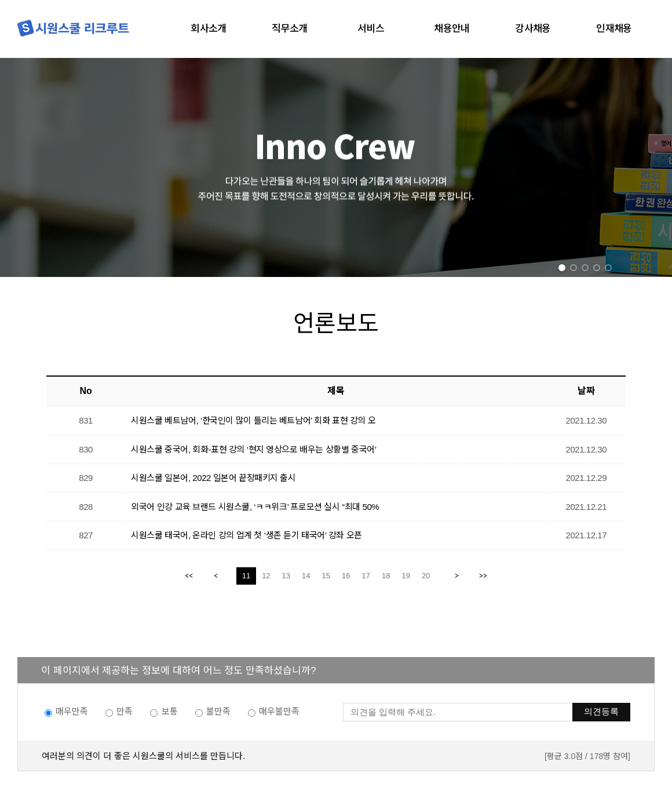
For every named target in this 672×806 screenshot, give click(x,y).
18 (386, 576)
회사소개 (209, 29)
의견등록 (601, 711)
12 (266, 576)
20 (426, 576)
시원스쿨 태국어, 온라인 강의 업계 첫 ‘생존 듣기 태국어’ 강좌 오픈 (246, 535)
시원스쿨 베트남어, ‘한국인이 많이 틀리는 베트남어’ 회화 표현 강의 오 (253, 420)
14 (306, 576)
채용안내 (452, 29)
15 (326, 576)
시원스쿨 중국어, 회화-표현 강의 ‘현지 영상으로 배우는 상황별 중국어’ (253, 449)
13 (286, 576)
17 (366, 576)
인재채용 (614, 29)
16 (346, 576)
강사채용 (533, 29)
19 (406, 576)
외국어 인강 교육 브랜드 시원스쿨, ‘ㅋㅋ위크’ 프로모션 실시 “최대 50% (255, 507)
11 (246, 576)
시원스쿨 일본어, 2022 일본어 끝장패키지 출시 (213, 478)
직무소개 (290, 29)
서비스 (371, 29)
